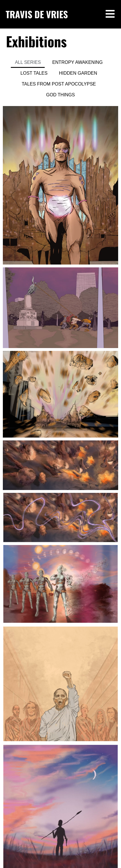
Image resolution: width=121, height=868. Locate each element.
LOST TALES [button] (34, 73)
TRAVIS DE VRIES (37, 14)
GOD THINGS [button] (61, 95)
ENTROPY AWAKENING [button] (77, 62)
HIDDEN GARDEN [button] (78, 73)
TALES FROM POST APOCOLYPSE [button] (59, 84)
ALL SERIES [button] (28, 62)
